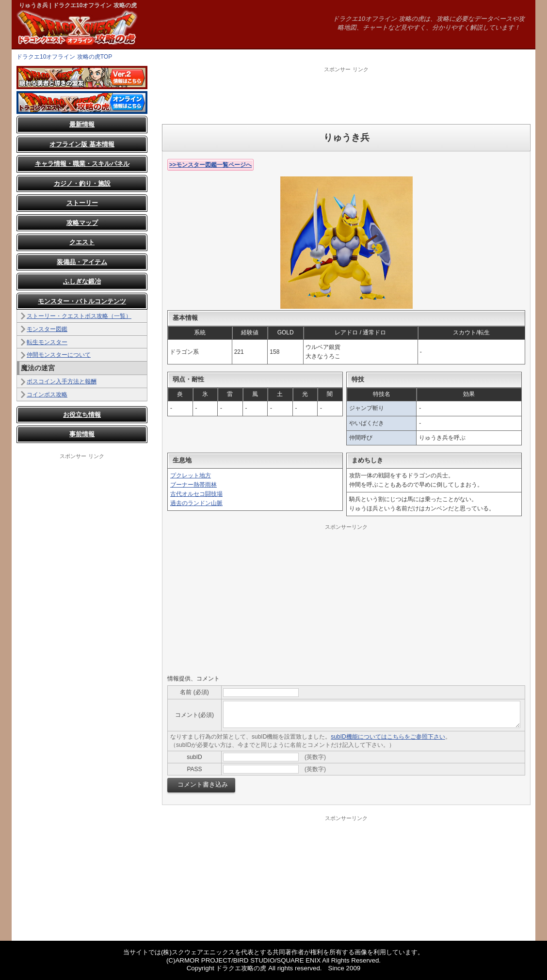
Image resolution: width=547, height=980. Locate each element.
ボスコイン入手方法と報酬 (62, 381)
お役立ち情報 (82, 415)
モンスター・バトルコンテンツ (82, 301)
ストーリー (82, 203)
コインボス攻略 (47, 395)
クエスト (82, 242)
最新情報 (82, 124)
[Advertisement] (346, 95)
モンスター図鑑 (47, 329)
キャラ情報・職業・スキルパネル (82, 164)
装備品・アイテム (82, 262)
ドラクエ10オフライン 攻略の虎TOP (64, 57)
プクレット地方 (191, 475)
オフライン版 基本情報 (82, 144)
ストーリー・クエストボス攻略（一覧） (79, 316)
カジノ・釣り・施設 (82, 183)
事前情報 (82, 434)
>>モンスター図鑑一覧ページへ (210, 165)
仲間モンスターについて (59, 355)
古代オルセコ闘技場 (196, 494)
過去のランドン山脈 (196, 503)
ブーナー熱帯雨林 (193, 485)
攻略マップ (82, 223)
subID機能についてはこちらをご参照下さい (388, 737)
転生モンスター (47, 342)
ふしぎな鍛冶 (82, 281)
